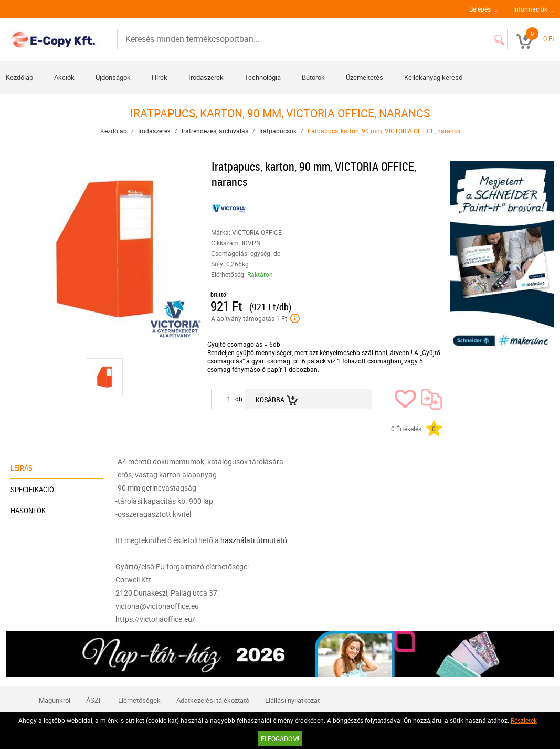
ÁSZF (94, 700)
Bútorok (313, 77)
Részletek (524, 720)
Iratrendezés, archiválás (215, 131)
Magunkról (55, 700)
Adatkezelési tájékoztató (213, 700)
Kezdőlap (19, 77)
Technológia (263, 77)
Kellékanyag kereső (433, 77)
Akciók (64, 77)
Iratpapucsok (278, 131)
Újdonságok (113, 77)
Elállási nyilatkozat (292, 700)
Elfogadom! (280, 738)
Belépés (480, 9)
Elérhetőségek (139, 700)
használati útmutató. (255, 540)
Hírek (160, 77)
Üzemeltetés (364, 77)
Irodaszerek (206, 77)
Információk (530, 9)
